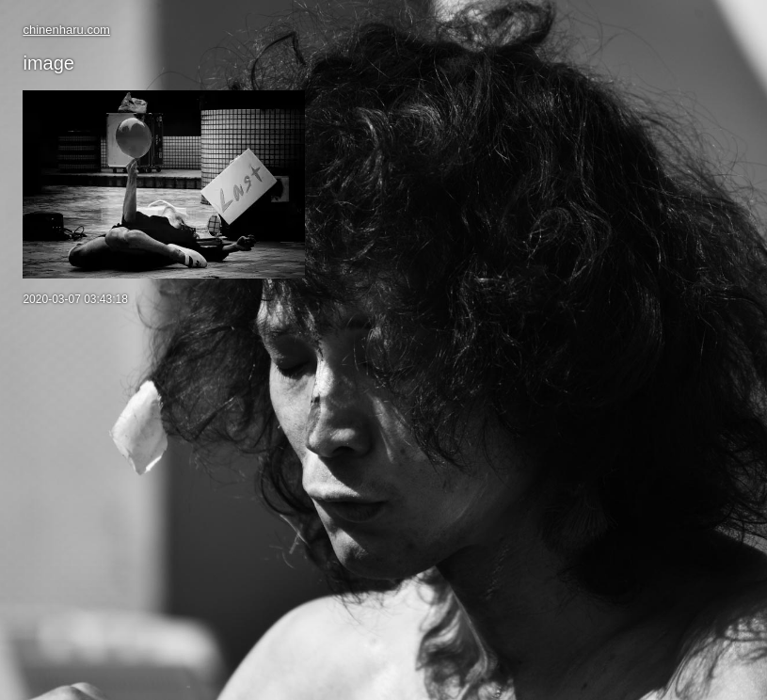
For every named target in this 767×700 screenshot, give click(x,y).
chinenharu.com (66, 30)
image (48, 63)
